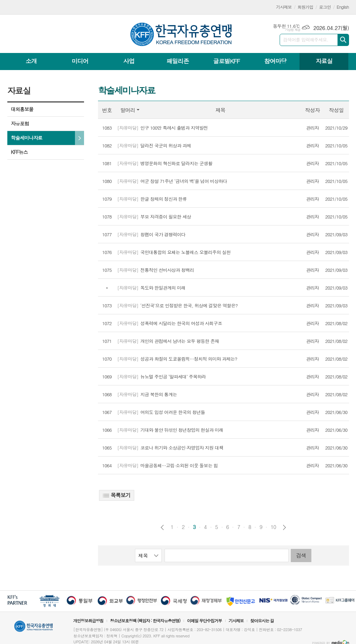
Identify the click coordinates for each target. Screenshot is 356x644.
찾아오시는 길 (262, 620)
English (343, 7)
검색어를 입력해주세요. (306, 40)
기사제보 (284, 7)
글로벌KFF (226, 61)
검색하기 (343, 40)
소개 (31, 61)
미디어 (80, 61)
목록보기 (117, 495)
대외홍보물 (22, 109)
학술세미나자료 (26, 138)
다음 (284, 527)
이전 (162, 527)
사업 (129, 61)
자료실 (324, 61)
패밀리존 (177, 61)
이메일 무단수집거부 (204, 620)
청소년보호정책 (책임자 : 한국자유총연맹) (145, 620)
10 (273, 527)
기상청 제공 (293, 30)
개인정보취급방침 (88, 620)
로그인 (325, 7)
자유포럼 (20, 123)
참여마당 (275, 61)
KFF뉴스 (19, 152)
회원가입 (305, 7)
